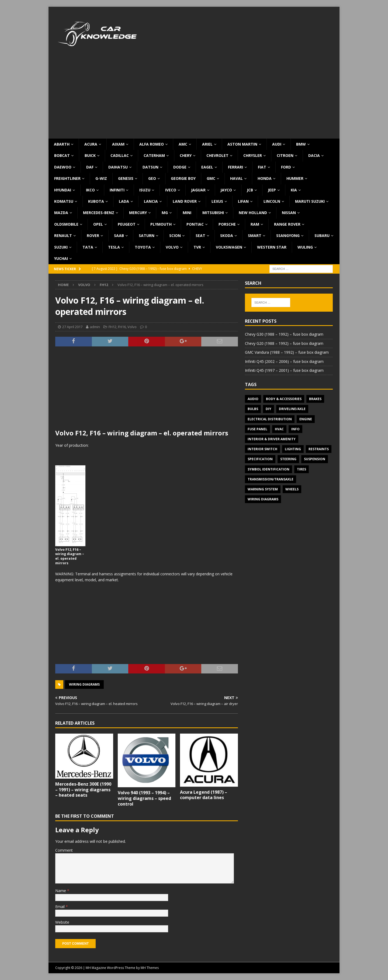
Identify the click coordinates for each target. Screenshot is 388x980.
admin (95, 327)
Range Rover (287, 224)
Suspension (315, 459)
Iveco (171, 190)
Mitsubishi (213, 213)
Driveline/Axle (292, 409)
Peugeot (127, 224)
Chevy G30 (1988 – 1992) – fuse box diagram (284, 334)
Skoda (227, 235)
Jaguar (198, 190)
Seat (200, 235)
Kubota (96, 201)
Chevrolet (217, 155)
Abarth (62, 144)
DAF (90, 167)
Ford (286, 167)
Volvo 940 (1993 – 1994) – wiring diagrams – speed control (144, 798)
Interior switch (262, 449)
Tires (302, 469)
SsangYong (288, 235)
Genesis (126, 178)
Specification (260, 459)
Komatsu (64, 201)
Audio (253, 399)
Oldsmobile (66, 224)
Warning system (263, 489)
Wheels (292, 489)
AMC (183, 144)
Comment (64, 850)
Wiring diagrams (84, 684)
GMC (211, 178)
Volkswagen (229, 247)
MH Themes (150, 968)
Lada (124, 201)
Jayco (226, 190)
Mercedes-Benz (99, 213)
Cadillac (120, 155)
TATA (88, 247)
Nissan (289, 213)
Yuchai (61, 258)
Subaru (322, 235)
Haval (236, 178)
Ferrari (235, 167)
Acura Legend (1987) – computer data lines (204, 795)
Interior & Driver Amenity (272, 439)
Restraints (319, 449)
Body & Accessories (284, 399)
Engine (306, 419)
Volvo (172, 247)
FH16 (122, 327)
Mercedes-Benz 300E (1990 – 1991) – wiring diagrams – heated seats (83, 790)
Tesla (114, 247)
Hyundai (63, 190)
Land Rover (185, 201)
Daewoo (63, 167)
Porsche (227, 224)
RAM (255, 224)
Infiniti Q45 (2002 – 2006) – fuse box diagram (284, 361)
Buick (90, 155)
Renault (63, 235)
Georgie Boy (183, 178)
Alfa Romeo (152, 144)
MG (165, 213)
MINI (187, 213)
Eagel (207, 167)
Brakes (315, 399)
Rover (93, 235)
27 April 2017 (72, 327)
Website (62, 922)
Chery (186, 155)
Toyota (143, 247)
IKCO (90, 190)
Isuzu (145, 190)
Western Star (272, 247)
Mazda (61, 213)
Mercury (138, 213)
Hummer (295, 178)
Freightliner (67, 178)
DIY (269, 409)
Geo (152, 178)
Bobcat (62, 155)
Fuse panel (257, 429)
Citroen (285, 155)
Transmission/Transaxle (271, 479)
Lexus (217, 201)
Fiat (262, 167)
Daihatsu (118, 167)
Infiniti (117, 190)
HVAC (279, 429)
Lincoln (272, 201)
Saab (119, 235)
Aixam (118, 144)
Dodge (180, 167)
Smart (255, 235)
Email (60, 907)
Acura (91, 144)
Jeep (272, 190)
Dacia (314, 155)
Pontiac (195, 224)
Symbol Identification (269, 469)
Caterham (154, 155)
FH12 (112, 327)
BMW (301, 144)
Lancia (151, 201)
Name (61, 891)
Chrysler (253, 155)
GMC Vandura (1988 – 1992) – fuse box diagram (287, 352)
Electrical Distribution (270, 419)
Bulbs (253, 409)
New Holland (253, 213)
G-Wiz (101, 178)
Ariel (207, 144)
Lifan (243, 201)
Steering (288, 459)
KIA (294, 190)
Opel (98, 224)
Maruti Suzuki (310, 201)
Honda (265, 178)
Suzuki (61, 247)
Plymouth (161, 224)
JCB (250, 190)
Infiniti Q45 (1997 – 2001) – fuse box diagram (284, 370)
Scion (175, 235)
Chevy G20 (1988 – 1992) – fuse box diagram (284, 343)
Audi (277, 144)
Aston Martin (242, 144)
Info (295, 429)
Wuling (305, 247)
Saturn (147, 235)
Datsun (150, 167)
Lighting (293, 449)
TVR (197, 247)
